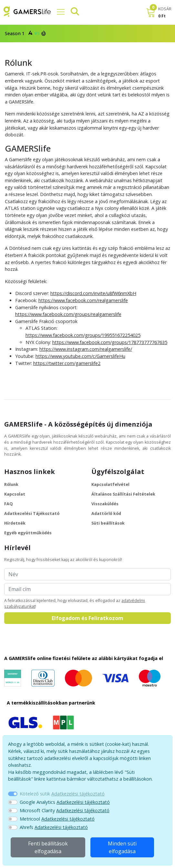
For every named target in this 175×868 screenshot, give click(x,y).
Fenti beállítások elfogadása (48, 847)
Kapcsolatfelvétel (110, 484)
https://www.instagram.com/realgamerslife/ (86, 349)
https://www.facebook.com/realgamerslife (83, 300)
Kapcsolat (15, 494)
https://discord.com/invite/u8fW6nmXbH (93, 293)
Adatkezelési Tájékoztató (32, 513)
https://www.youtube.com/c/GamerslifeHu (80, 356)
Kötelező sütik (62, 794)
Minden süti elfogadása (122, 847)
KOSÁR (165, 9)
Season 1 (25, 33)
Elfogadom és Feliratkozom (87, 618)
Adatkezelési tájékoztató (78, 794)
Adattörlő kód (106, 513)
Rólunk (11, 484)
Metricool (57, 819)
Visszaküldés (105, 504)
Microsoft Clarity (65, 810)
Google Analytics (65, 802)
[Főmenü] (58, 12)
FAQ (9, 504)
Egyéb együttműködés (28, 533)
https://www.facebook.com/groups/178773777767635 (110, 342)
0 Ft (162, 16)
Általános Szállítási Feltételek (123, 494)
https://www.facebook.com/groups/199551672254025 (83, 335)
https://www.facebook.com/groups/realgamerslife (68, 314)
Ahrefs (54, 827)
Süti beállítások (108, 523)
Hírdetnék (15, 523)
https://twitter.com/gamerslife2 (67, 363)
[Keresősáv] (72, 12)
